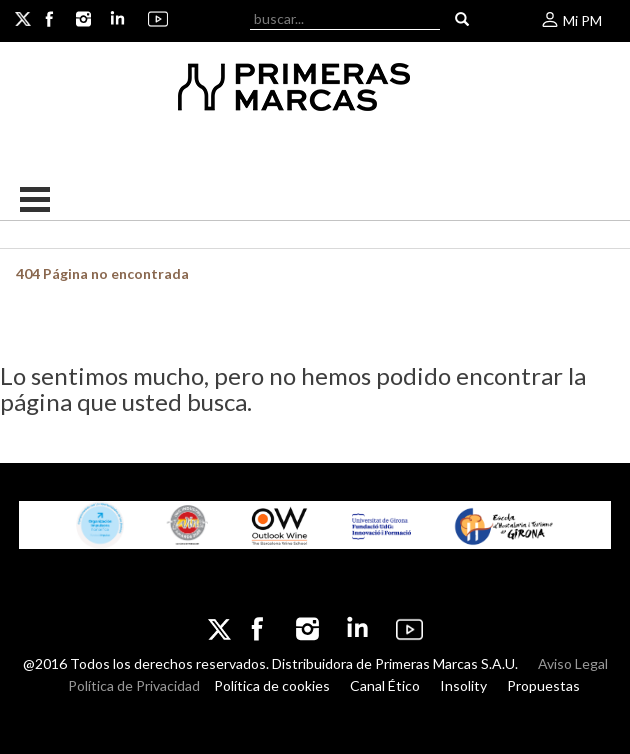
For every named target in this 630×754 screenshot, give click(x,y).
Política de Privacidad (134, 685)
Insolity (463, 685)
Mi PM (571, 20)
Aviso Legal (573, 663)
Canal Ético (385, 685)
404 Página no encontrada (102, 273)
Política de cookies (272, 685)
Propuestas (543, 685)
